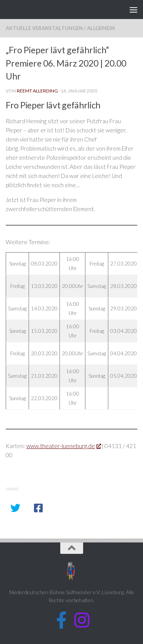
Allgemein (101, 28)
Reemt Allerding (37, 91)
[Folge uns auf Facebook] (62, 620)
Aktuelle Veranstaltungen (44, 28)
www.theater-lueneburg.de (63, 446)
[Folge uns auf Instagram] (82, 620)
